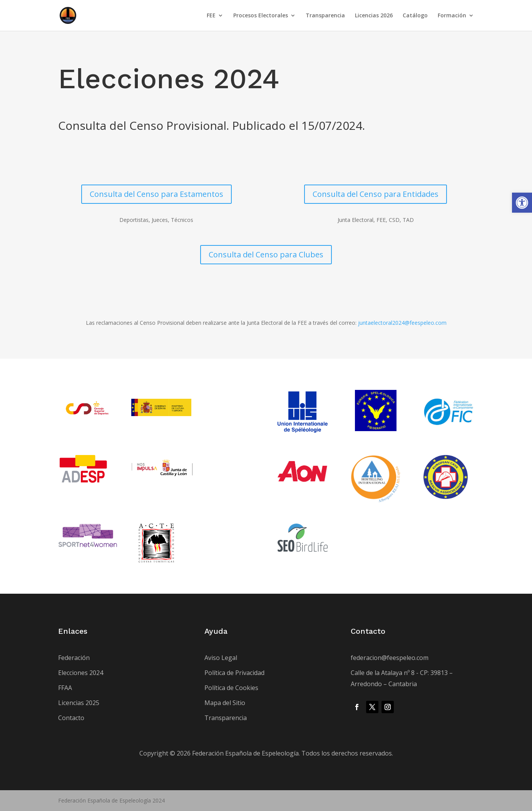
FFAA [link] (65, 688)
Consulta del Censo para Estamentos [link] (156, 194)
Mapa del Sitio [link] (225, 703)
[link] (522, 203)
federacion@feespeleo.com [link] (390, 658)
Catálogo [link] (415, 16)
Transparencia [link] (325, 16)
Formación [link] (452, 16)
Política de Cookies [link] (231, 688)
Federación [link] (74, 658)
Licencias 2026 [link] (374, 16)
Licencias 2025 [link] (79, 703)
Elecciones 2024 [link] (81, 673)
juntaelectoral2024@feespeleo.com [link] (402, 323)
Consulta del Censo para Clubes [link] (266, 254)
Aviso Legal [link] (221, 658)
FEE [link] (211, 16)
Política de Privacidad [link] (234, 673)
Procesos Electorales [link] (261, 16)
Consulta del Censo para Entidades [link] (376, 194)
